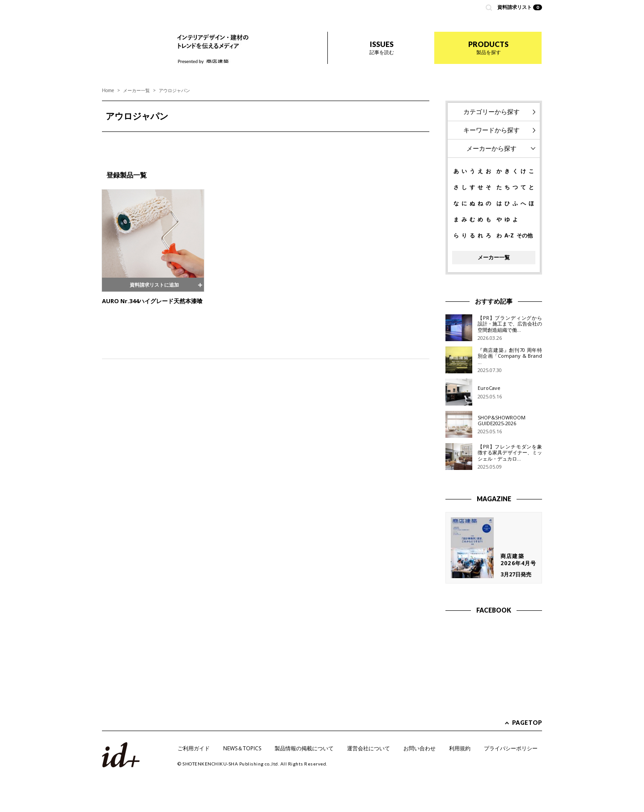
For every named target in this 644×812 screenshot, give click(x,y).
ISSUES (382, 48)
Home (108, 90)
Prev (114, 143)
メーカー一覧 (136, 90)
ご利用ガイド (194, 748)
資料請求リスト (520, 7)
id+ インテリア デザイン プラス (132, 40)
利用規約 (460, 748)
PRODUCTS (488, 48)
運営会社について (369, 748)
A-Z (509, 236)
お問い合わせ (419, 748)
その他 (525, 236)
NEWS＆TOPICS (242, 748)
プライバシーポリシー (511, 748)
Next (418, 143)
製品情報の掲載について (304, 748)
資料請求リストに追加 (153, 284)
